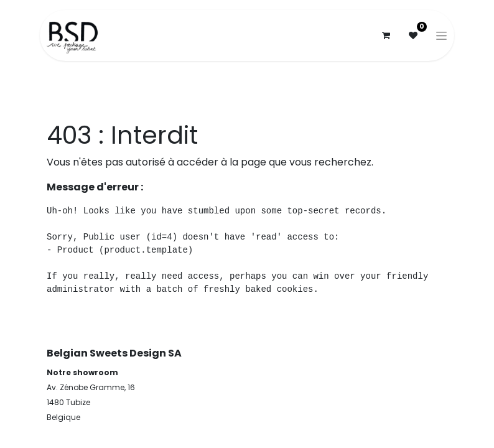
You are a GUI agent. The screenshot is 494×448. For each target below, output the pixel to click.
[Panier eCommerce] (386, 35)
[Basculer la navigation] (441, 35)
